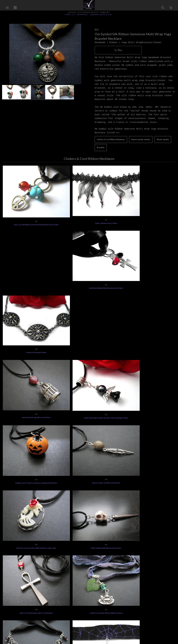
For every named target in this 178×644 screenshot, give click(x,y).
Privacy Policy (113, 603)
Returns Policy (50, 603)
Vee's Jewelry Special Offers (74, 603)
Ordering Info (33, 603)
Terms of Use (131, 603)
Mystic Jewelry (163, 139)
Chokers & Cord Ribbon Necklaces (111, 139)
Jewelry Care (96, 603)
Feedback (146, 603)
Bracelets (101, 147)
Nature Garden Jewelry (141, 139)
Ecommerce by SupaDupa (92, 631)
